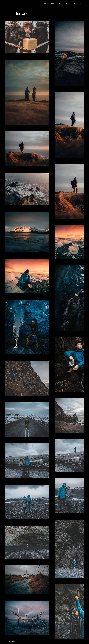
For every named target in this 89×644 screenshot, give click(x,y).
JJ (6, 3)
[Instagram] (80, 3)
